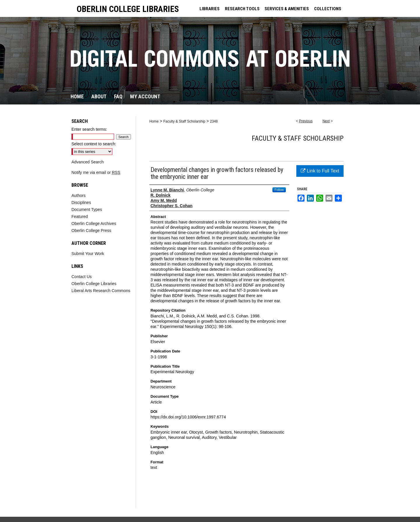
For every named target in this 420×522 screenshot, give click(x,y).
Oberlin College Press (91, 231)
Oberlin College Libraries (94, 284)
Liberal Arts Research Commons (101, 291)
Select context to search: (94, 144)
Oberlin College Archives (94, 224)
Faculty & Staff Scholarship (184, 121)
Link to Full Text (320, 171)
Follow (279, 190)
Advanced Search (88, 162)
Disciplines (81, 202)
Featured (80, 217)
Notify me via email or (96, 172)
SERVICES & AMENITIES (287, 9)
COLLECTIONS (328, 9)
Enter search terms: (89, 129)
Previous (306, 121)
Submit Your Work (88, 254)
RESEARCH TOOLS (242, 9)
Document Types (87, 210)
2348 (214, 121)
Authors (78, 195)
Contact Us (82, 277)
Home (154, 121)
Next (326, 121)
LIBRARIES (210, 9)
